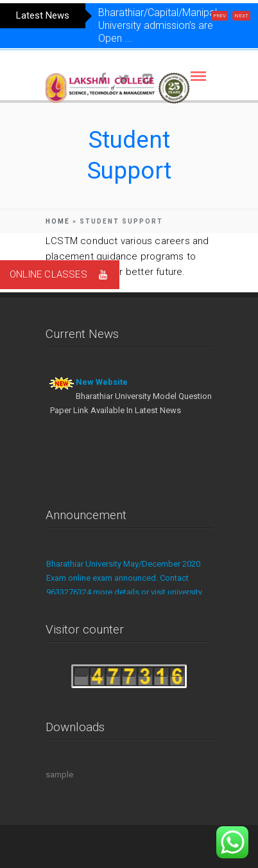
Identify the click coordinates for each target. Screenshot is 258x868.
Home (58, 221)
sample (59, 775)
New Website (102, 382)
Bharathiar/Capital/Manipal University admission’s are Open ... (158, 25)
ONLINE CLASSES (64, 275)
